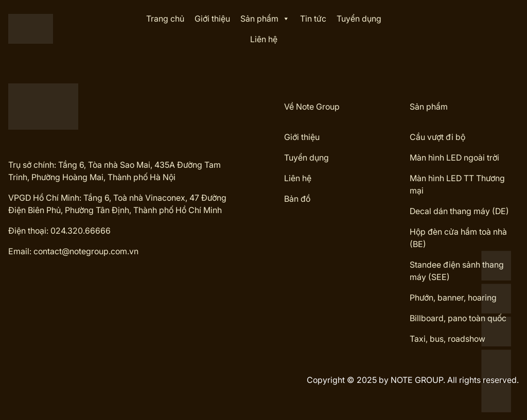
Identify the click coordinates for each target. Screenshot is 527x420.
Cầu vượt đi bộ (437, 137)
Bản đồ (297, 199)
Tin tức (313, 19)
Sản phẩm (265, 19)
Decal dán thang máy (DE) (459, 211)
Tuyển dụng (359, 19)
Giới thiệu (212, 19)
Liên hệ (264, 39)
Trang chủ (165, 19)
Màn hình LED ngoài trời (454, 157)
